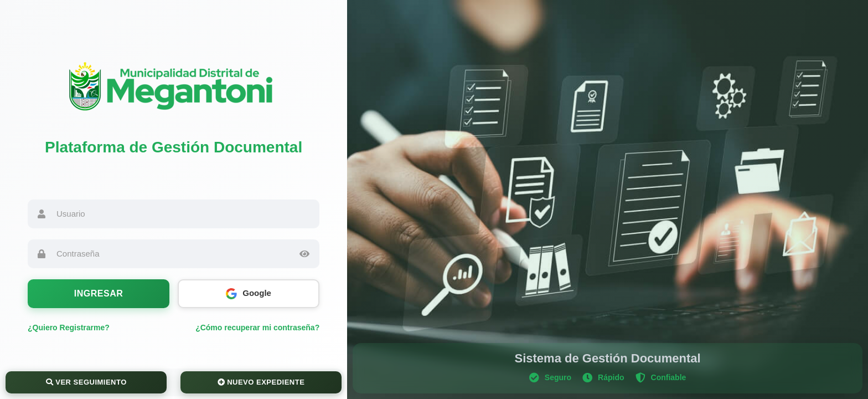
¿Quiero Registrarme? (69, 328)
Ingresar (99, 293)
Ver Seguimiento (86, 382)
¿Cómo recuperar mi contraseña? (257, 328)
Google (249, 294)
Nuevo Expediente (261, 382)
